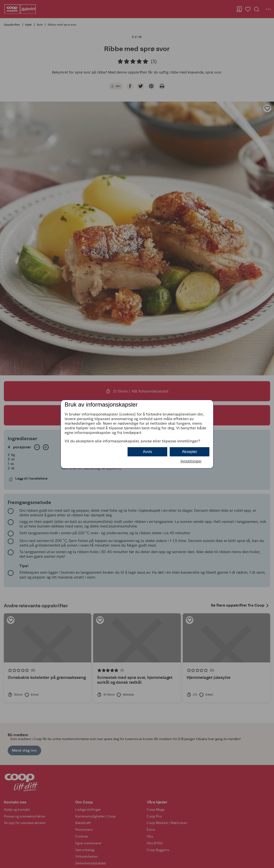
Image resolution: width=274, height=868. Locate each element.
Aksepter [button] (189, 452)
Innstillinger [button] (191, 461)
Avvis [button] (147, 452)
